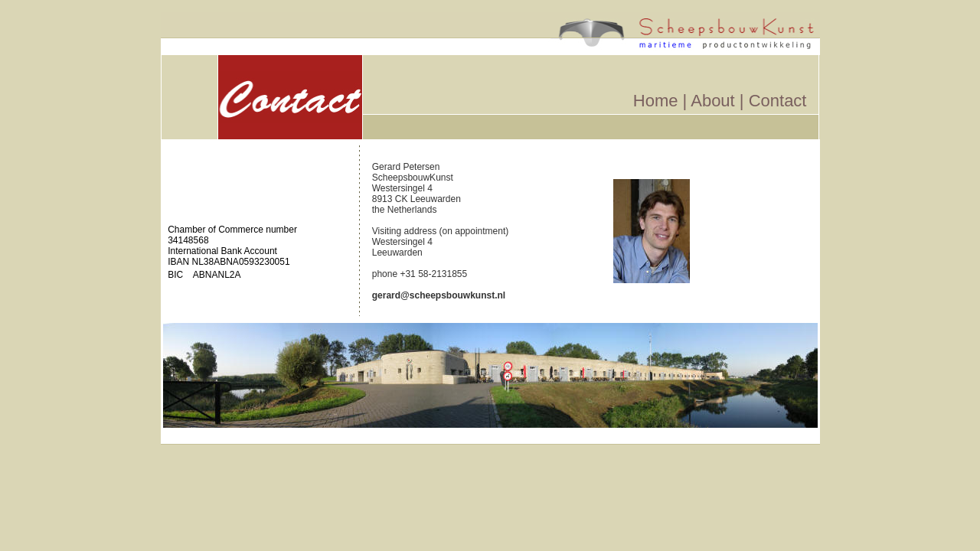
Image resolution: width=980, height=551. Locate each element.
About (715, 101)
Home (656, 101)
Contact (778, 101)
